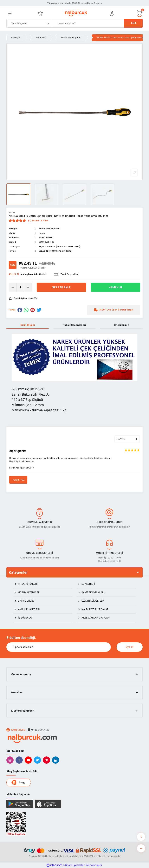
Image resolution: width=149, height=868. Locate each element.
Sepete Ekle (61, 287)
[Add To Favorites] (134, 172)
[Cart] (139, 13)
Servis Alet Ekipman (49, 229)
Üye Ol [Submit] (130, 647)
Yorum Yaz (18, 480)
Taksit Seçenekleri (74, 325)
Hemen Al (116, 287)
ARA (133, 23)
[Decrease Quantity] (13, 287)
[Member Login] (112, 13)
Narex (12, 213)
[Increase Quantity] (28, 287)
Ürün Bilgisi (28, 325)
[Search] (97, 23)
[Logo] (76, 13)
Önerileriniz (121, 325)
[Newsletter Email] (59, 647)
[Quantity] (20, 287)
